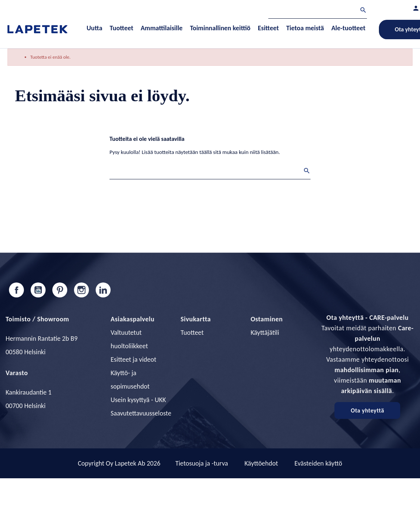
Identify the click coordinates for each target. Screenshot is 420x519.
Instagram (81, 290)
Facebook (16, 290)
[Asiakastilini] (416, 8)
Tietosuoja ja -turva (202, 463)
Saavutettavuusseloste (141, 413)
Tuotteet (192, 333)
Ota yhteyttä (367, 410)
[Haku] (318, 11)
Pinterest (60, 290)
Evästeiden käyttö (318, 463)
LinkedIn (103, 290)
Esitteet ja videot (133, 359)
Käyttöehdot (261, 463)
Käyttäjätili (265, 333)
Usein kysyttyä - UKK (138, 400)
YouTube (38, 290)
